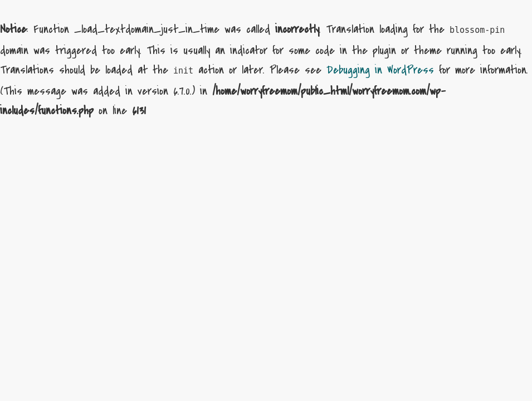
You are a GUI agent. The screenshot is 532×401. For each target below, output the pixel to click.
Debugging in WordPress (380, 70)
